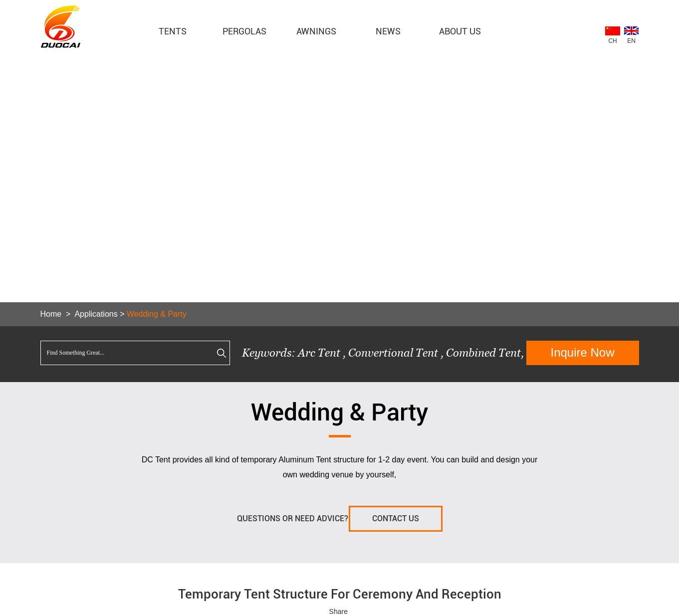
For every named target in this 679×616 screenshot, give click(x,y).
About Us (460, 31)
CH (612, 41)
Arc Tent (319, 353)
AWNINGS (316, 31)
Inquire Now (582, 352)
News (388, 31)
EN (631, 41)
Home (51, 314)
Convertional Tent (394, 353)
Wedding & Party (157, 314)
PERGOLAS (244, 31)
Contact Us (396, 518)
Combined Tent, (485, 353)
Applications (96, 314)
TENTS (173, 31)
